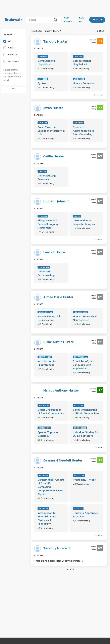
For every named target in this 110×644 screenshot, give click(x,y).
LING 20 (77, 216)
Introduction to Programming (47, 363)
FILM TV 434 (44, 267)
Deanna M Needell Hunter (63, 461)
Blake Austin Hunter (58, 342)
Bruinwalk (14, 20)
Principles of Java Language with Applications (84, 365)
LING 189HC (79, 79)
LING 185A (43, 56)
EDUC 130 (43, 123)
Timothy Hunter (55, 42)
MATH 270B (43, 475)
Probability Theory (84, 480)
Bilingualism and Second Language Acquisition (48, 224)
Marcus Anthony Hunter (61, 391)
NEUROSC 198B (80, 312)
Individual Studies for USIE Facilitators (86, 434)
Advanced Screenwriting (46, 273)
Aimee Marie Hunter (58, 297)
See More (99, 95)
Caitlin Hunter (54, 157)
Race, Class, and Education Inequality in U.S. (51, 131)
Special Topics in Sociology (48, 434)
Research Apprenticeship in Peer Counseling (83, 131)
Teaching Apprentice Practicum (85, 515)
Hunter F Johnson (56, 201)
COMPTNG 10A (45, 357)
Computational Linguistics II (82, 63)
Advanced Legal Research (47, 177)
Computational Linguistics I (46, 63)
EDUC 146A (79, 123)
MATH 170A (79, 475)
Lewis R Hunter (55, 252)
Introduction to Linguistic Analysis (84, 222)
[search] (40, 20)
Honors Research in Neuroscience (49, 318)
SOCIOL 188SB (80, 428)
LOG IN (82, 20)
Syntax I (43, 83)
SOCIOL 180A (44, 428)
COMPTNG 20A (80, 357)
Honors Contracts (84, 83)
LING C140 (43, 216)
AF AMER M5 (44, 405)
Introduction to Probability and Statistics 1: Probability (47, 518)
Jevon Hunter (53, 108)
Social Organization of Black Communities (51, 411)
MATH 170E (43, 509)
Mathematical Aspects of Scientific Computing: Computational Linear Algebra (51, 487)
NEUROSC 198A (45, 312)
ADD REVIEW (68, 20)
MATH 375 (78, 509)
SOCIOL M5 (79, 405)
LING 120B (43, 79)
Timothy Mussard (57, 549)
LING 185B (78, 56)
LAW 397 (42, 171)
